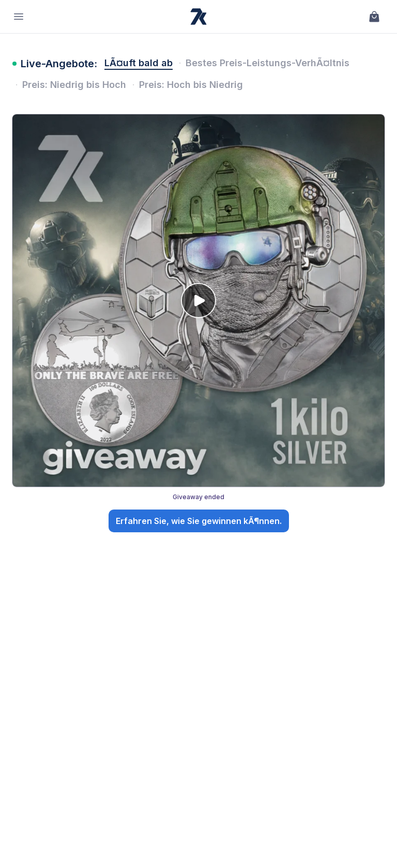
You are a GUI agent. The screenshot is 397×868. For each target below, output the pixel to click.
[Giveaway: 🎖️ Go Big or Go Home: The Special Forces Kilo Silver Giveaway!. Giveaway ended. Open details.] (198, 325)
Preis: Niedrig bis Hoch (74, 85)
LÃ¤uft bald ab (139, 63)
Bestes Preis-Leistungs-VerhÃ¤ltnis (268, 63)
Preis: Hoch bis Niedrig (191, 85)
